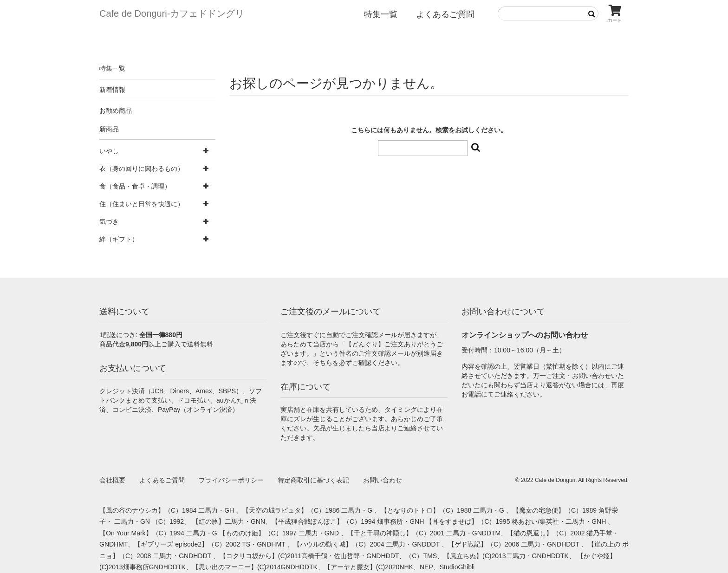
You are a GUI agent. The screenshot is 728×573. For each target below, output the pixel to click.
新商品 (109, 129)
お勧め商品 (116, 111)
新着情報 (112, 90)
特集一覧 (381, 14)
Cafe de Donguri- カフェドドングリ (172, 13)
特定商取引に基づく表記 (313, 480)
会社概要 (112, 480)
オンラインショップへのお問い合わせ (525, 335)
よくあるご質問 (445, 14)
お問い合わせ (383, 480)
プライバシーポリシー (231, 480)
